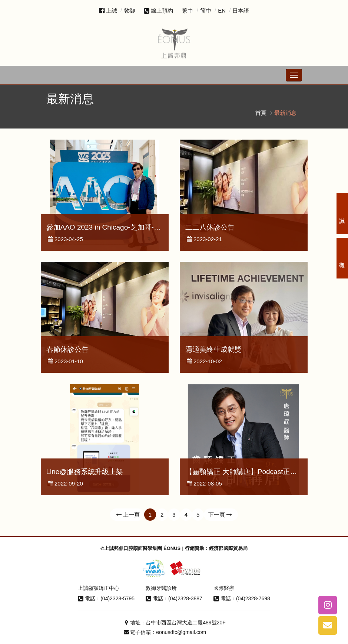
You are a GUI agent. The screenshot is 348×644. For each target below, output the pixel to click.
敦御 (129, 11)
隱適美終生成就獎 (213, 349)
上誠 (112, 11)
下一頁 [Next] (221, 515)
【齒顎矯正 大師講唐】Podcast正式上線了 (252, 472)
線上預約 (158, 11)
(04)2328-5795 (117, 598)
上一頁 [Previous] (127, 515)
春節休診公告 (67, 349)
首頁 (261, 113)
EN (222, 11)
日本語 (241, 11)
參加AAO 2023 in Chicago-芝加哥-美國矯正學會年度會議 (135, 227)
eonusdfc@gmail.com (181, 632)
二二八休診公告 (210, 227)
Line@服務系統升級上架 (85, 472)
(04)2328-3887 (185, 598)
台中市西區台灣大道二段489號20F (185, 623)
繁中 (188, 11)
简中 (206, 11)
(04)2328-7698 (253, 598)
